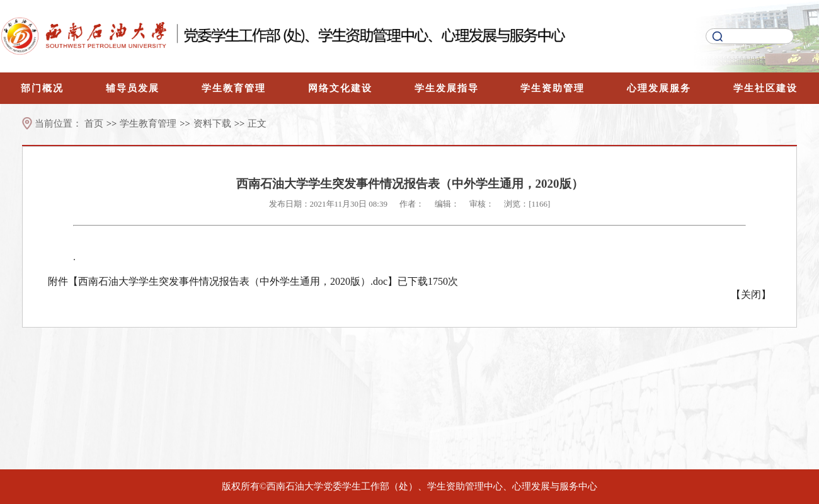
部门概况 (42, 88)
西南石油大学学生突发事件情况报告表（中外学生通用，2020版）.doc (233, 281)
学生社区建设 (765, 88)
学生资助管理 (553, 88)
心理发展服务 (659, 88)
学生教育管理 (234, 88)
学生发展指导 (447, 88)
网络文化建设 (340, 88)
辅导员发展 (133, 88)
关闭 (751, 295)
